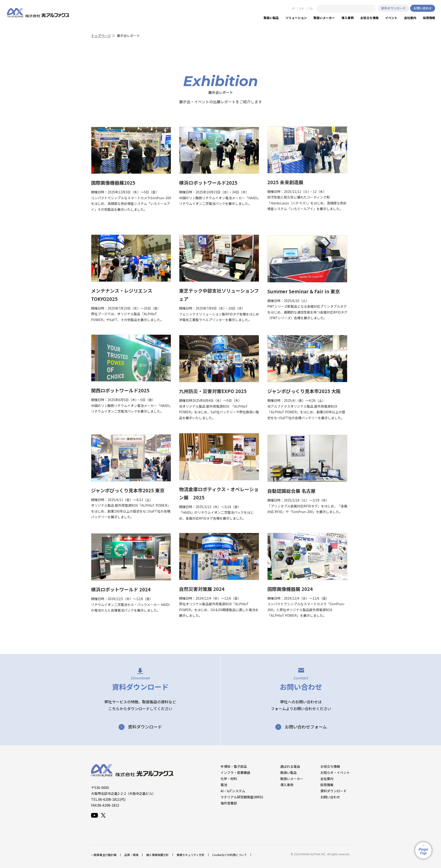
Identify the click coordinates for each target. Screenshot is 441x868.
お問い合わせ (423, 8)
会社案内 (327, 779)
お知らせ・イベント (335, 772)
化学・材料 (229, 779)
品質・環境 (131, 855)
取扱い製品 (289, 772)
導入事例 (287, 785)
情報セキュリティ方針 (190, 855)
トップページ (101, 36)
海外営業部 (229, 803)
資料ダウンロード (393, 8)
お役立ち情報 (330, 766)
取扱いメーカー (292, 779)
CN (310, 9)
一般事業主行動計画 (104, 855)
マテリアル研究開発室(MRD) (242, 797)
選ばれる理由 (290, 766)
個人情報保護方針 (157, 855)
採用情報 (327, 785)
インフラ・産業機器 (235, 772)
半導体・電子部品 (234, 766)
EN (302, 9)
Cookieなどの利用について (230, 855)
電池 (224, 785)
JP (293, 9)
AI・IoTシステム (233, 791)
